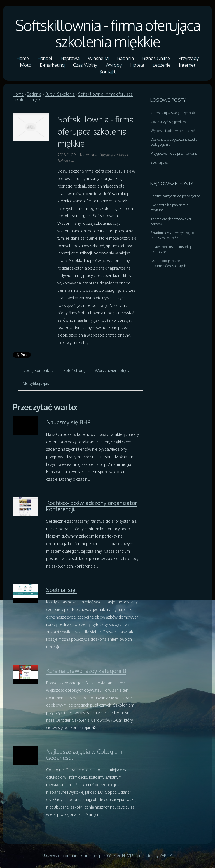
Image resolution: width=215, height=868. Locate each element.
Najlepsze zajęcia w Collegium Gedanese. (84, 754)
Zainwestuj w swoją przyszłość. (174, 113)
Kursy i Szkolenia (60, 94)
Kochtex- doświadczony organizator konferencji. (92, 506)
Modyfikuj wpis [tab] (36, 383)
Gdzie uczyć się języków (168, 122)
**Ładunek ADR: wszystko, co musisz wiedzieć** (172, 235)
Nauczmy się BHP (68, 422)
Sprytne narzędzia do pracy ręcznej (176, 196)
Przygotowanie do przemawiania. (175, 153)
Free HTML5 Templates (133, 856)
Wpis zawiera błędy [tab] (112, 370)
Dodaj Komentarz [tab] (38, 370)
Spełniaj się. (61, 590)
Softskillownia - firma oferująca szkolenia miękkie (108, 33)
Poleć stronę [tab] (74, 370)
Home (18, 94)
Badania (34, 94)
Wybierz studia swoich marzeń (173, 131)
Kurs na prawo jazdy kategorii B (86, 671)
